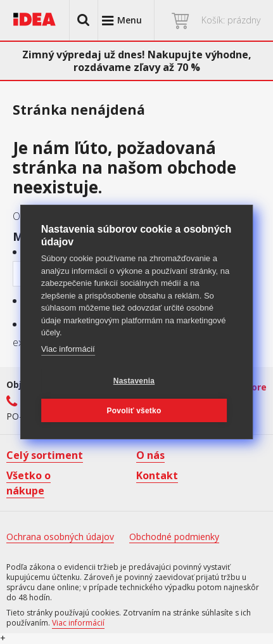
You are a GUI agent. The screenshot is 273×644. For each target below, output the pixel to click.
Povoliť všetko (134, 411)
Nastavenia (134, 381)
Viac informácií (68, 349)
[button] (84, 20)
